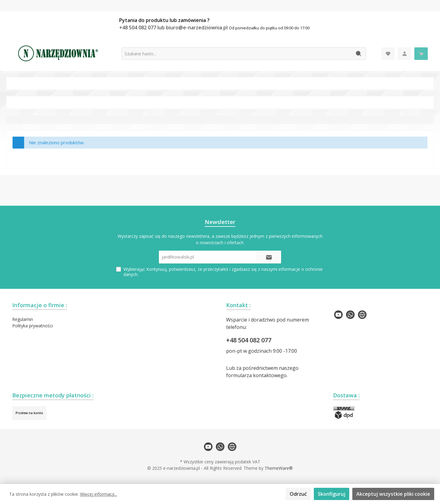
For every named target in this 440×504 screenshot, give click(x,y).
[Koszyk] (421, 54)
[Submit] (269, 257)
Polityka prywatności (33, 326)
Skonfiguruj (332, 494)
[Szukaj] (359, 54)
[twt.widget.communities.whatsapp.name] (350, 315)
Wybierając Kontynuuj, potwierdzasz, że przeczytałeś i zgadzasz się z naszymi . (223, 272)
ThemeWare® (279, 468)
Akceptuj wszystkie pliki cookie (393, 494)
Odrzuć (298, 494)
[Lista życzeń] (388, 54)
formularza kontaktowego (256, 375)
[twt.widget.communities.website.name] (362, 315)
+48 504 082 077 (249, 340)
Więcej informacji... (99, 494)
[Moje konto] (405, 54)
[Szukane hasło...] (237, 54)
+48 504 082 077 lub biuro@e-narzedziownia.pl (174, 28)
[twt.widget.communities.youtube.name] (338, 315)
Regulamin (23, 319)
